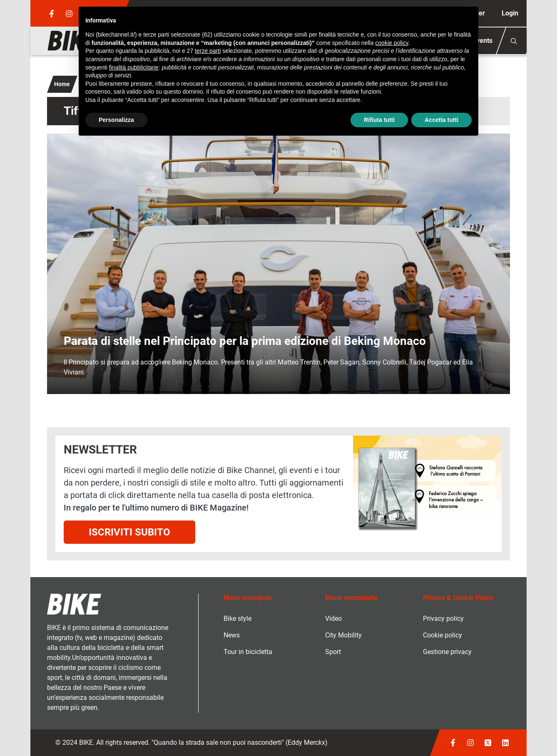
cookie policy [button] (392, 43)
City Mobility (343, 635)
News (232, 635)
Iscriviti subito (129, 532)
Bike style (237, 618)
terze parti (208, 51)
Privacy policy (443, 618)
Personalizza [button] (116, 120)
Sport (333, 652)
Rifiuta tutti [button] (379, 120)
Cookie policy (443, 635)
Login (510, 13)
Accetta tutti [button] (441, 120)
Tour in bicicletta (248, 652)
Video (333, 618)
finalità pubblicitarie (134, 67)
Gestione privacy (447, 652)
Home (62, 84)
